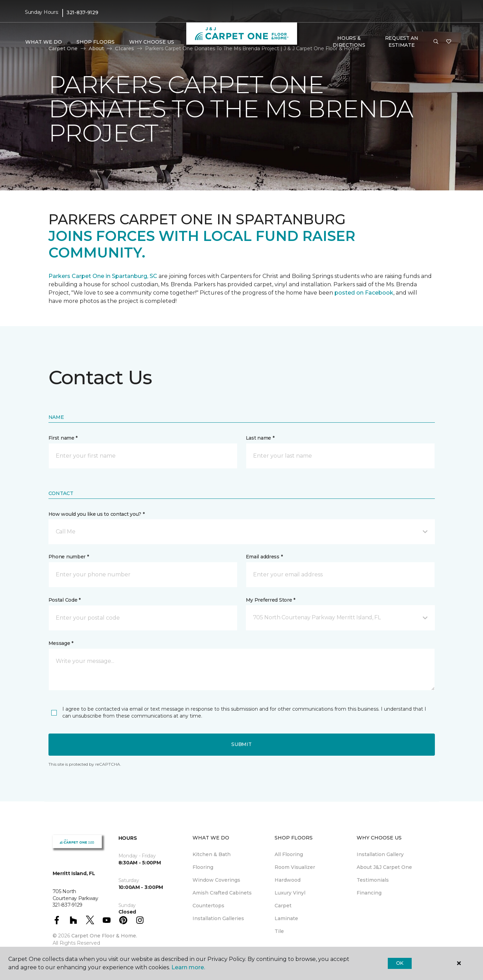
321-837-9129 (82, 12)
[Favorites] (449, 42)
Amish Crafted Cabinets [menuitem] (222, 893)
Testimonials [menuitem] (373, 880)
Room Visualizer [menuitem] (295, 867)
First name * (63, 438)
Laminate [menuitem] (286, 918)
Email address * (264, 557)
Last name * (260, 438)
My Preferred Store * (271, 600)
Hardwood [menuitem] (288, 880)
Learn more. (188, 967)
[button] (436, 42)
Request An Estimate (402, 42)
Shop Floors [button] (96, 42)
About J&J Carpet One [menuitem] (384, 867)
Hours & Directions (349, 42)
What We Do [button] (44, 42)
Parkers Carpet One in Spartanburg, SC (103, 276)
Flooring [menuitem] (203, 867)
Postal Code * (65, 600)
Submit (241, 744)
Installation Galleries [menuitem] (218, 918)
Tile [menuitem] (279, 931)
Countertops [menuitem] (208, 906)
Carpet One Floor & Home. (104, 936)
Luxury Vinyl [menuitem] (290, 893)
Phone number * (69, 557)
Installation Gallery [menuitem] (380, 854)
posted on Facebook (364, 293)
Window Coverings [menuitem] (216, 880)
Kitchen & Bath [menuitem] (212, 854)
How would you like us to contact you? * (97, 514)
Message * (61, 643)
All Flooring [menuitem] (289, 854)
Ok (400, 963)
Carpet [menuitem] (283, 906)
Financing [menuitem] (369, 893)
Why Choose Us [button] (152, 42)
